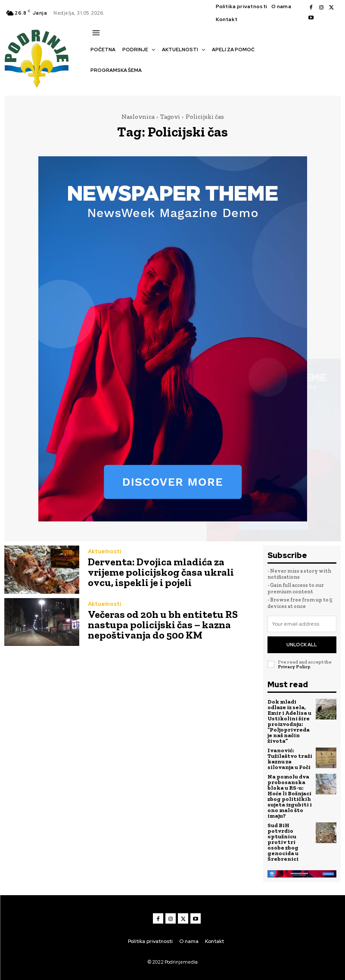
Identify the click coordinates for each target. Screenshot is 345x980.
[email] (302, 624)
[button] (95, 85)
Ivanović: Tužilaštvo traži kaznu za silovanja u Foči (290, 759)
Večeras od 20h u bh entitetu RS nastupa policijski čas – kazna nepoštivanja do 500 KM (163, 625)
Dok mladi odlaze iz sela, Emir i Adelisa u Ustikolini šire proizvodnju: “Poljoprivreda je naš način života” (289, 721)
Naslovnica (138, 117)
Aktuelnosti (104, 551)
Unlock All (302, 645)
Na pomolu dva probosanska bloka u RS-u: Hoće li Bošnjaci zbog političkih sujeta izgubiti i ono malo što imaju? (290, 796)
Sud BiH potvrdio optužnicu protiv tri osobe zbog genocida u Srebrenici (283, 842)
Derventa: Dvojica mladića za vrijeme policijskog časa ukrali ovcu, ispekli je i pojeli (161, 572)
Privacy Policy (294, 667)
